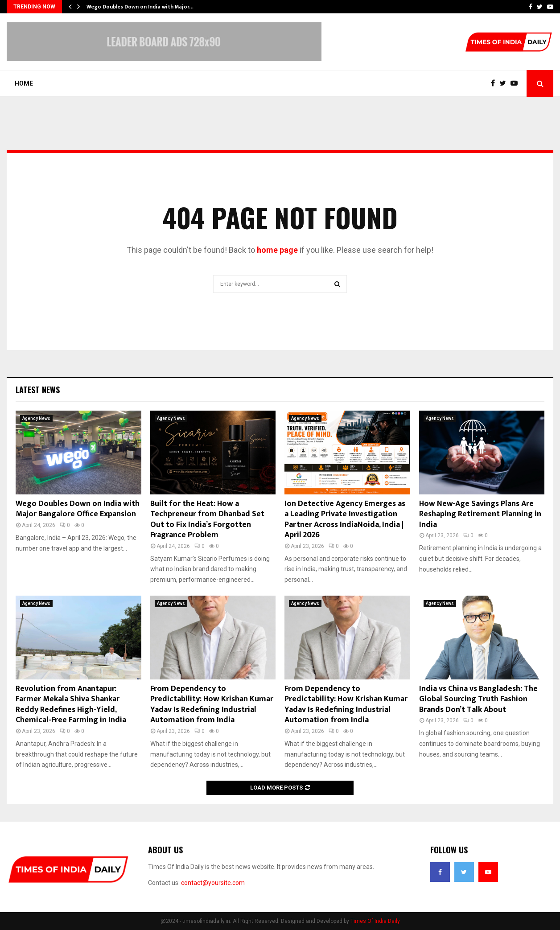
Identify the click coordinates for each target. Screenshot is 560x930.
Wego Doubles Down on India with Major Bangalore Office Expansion (78, 509)
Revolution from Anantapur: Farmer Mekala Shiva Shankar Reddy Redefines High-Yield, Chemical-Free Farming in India (71, 704)
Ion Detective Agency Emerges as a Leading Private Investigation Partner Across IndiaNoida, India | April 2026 (345, 519)
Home (24, 83)
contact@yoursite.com (213, 883)
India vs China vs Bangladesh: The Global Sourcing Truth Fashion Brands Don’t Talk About (478, 699)
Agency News (36, 418)
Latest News (38, 390)
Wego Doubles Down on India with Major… (140, 7)
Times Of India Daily (375, 921)
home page (277, 250)
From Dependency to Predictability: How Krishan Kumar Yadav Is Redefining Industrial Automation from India (212, 704)
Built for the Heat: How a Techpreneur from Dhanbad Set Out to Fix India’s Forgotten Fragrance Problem (207, 519)
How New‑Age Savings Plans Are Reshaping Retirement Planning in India (480, 514)
